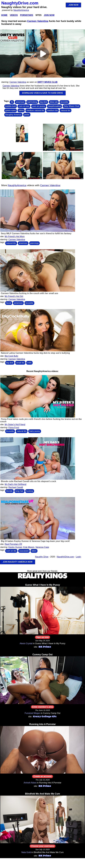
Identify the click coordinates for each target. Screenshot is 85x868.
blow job (54, 102)
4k (12, 102)
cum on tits (11, 551)
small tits (20, 363)
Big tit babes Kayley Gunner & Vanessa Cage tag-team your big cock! (35, 541)
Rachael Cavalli (16, 487)
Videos (14, 15)
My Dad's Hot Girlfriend (16, 484)
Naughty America (13, 115)
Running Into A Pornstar (43, 724)
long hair (19, 491)
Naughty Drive (42, 557)
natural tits (65, 110)
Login (78, 557)
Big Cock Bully (11, 356)
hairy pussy (35, 431)
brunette (64, 102)
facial (9, 303)
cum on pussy (39, 106)
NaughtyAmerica (21, 10)
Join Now (49, 15)
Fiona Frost (14, 428)
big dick (43, 102)
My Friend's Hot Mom (15, 236)
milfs (29, 363)
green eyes (11, 110)
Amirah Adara (30, 783)
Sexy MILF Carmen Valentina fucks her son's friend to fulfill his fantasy (36, 233)
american (20, 102)
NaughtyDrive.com (20, 3)
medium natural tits (35, 110)
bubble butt (11, 106)
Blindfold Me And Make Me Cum (42, 794)
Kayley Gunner (15, 547)
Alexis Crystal (26, 643)
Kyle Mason (29, 547)
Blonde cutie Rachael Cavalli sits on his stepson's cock (28, 481)
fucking (30, 491)
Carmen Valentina (38, 21)
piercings (34, 243)
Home (4, 15)
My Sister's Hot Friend (15, 424)
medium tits (53, 110)
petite (27, 115)
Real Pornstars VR (13, 544)
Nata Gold (26, 852)
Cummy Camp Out (42, 655)
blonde (9, 491)
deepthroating (54, 106)
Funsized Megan (32, 713)
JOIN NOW (73, 5)
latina (21, 110)
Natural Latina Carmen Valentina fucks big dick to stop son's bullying (35, 353)
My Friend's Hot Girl (14, 296)
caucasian (24, 551)
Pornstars (27, 15)
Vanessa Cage (42, 547)
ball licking (32, 102)
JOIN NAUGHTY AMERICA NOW (18, 562)
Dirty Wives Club (47, 82)
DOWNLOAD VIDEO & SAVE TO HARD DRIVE (42, 93)
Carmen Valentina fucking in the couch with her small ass (30, 293)
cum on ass (24, 106)
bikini (34, 551)
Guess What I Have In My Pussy (42, 585)
